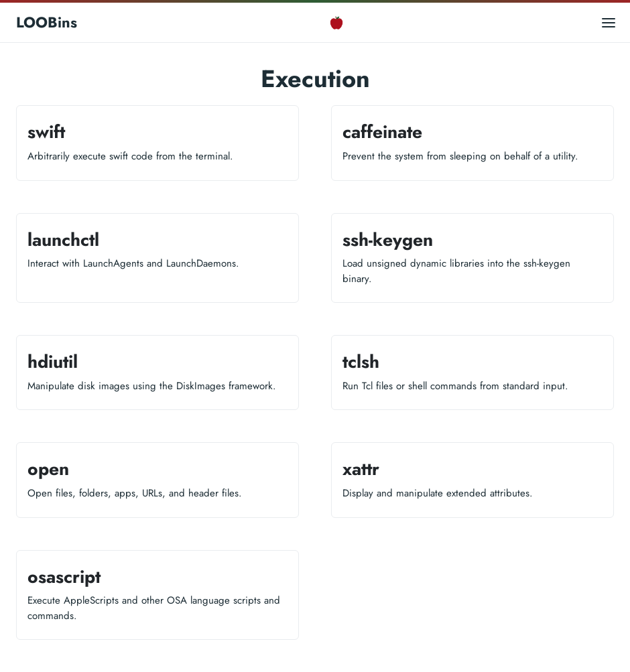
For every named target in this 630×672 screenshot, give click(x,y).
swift (46, 132)
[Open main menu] (609, 22)
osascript (64, 577)
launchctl (63, 240)
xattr (361, 469)
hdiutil (53, 362)
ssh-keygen (388, 240)
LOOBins (47, 22)
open (48, 469)
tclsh (361, 362)
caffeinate (382, 132)
